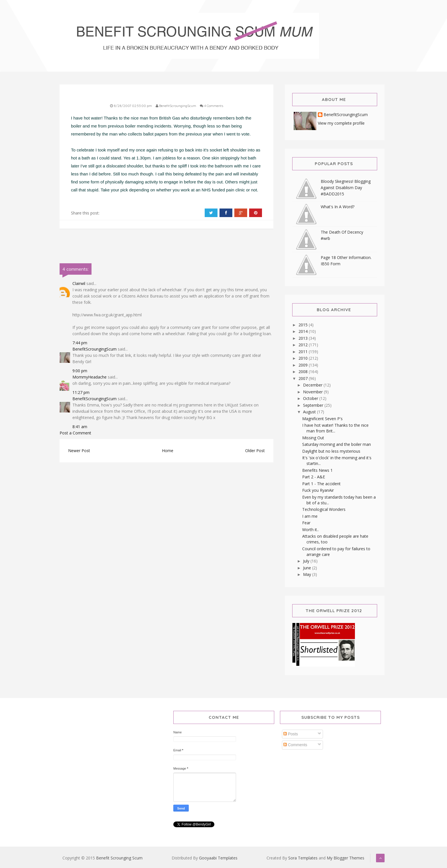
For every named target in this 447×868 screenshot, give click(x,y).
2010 (304, 358)
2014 (304, 331)
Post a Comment (75, 433)
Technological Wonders (324, 509)
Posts (291, 734)
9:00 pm (80, 371)
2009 (304, 365)
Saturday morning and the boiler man (337, 444)
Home (168, 451)
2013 (304, 338)
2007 (304, 378)
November (313, 392)
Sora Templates (303, 858)
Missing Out (313, 438)
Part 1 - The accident (321, 484)
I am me (310, 516)
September (314, 405)
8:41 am (80, 427)
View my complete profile (341, 123)
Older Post (255, 451)
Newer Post (79, 451)
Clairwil (79, 283)
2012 (304, 345)
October (311, 398)
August (310, 412)
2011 (304, 352)
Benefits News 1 (317, 470)
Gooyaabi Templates (218, 858)
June (308, 568)
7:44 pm (80, 343)
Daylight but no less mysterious (331, 451)
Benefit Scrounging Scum (119, 858)
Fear (306, 523)
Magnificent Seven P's (322, 419)
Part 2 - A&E (314, 477)
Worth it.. (310, 530)
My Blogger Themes (346, 858)
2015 (304, 325)
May (308, 574)
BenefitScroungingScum (95, 349)
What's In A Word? (338, 207)
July (307, 561)
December (313, 385)
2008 (304, 372)
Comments (295, 745)
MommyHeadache (90, 377)
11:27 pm (81, 392)
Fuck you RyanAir (318, 490)
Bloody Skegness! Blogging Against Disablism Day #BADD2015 (346, 188)
